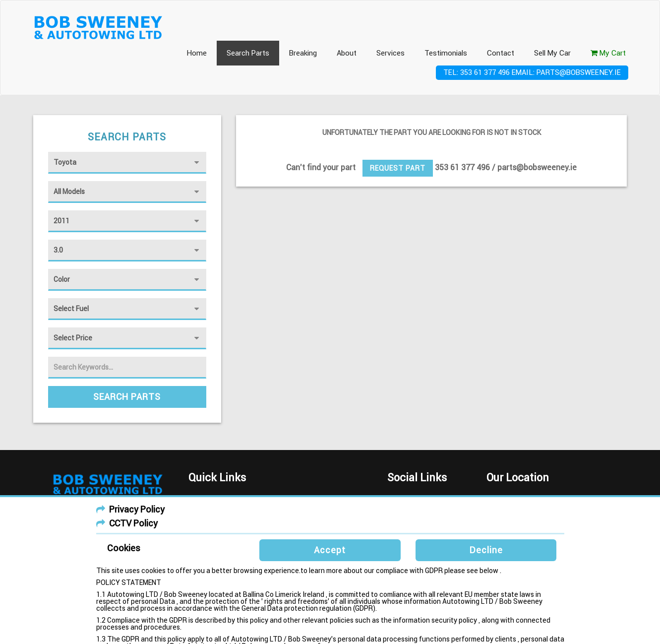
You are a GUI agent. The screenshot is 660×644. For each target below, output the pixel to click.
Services (390, 53)
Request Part (398, 168)
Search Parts (248, 53)
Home (197, 53)
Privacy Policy (137, 509)
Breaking (303, 53)
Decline (486, 550)
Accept (330, 550)
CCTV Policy (133, 523)
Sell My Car (552, 53)
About (347, 53)
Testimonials (446, 53)
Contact (501, 53)
